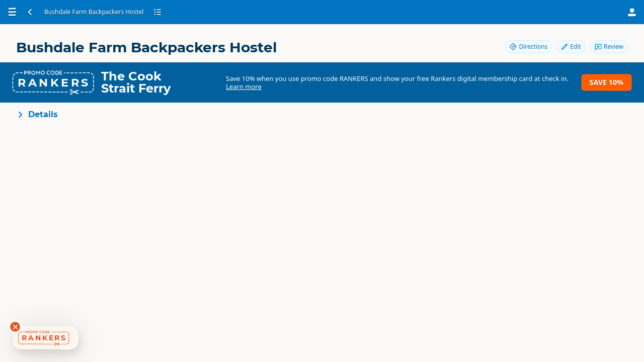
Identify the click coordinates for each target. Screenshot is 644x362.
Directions (528, 47)
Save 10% (607, 82)
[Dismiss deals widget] (15, 327)
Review (609, 47)
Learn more (244, 86)
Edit (571, 47)
